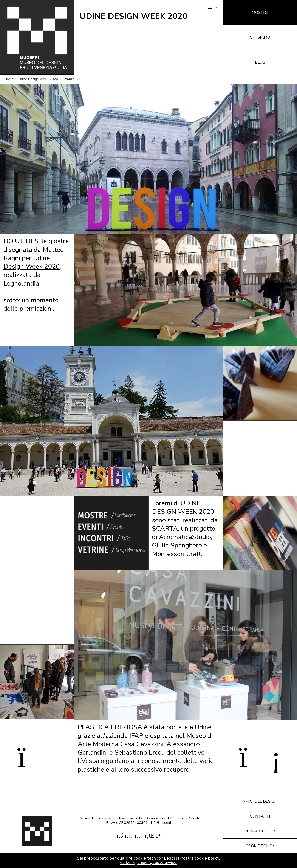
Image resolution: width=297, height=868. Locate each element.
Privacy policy (260, 831)
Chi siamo (260, 37)
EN (215, 7)
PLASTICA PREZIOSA (110, 727)
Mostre (260, 12)
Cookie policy (260, 846)
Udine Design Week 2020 (38, 79)
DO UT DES (21, 241)
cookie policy (207, 858)
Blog (260, 62)
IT (210, 7)
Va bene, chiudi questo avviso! (148, 863)
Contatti (260, 816)
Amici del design (260, 801)
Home (9, 79)
